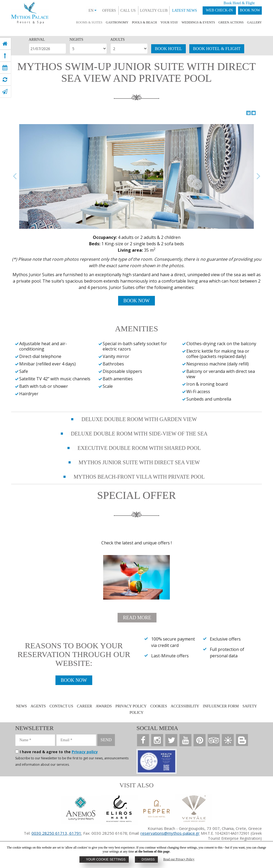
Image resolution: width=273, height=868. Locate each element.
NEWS (20, 706)
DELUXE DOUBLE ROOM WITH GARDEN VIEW (139, 419)
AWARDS (103, 706)
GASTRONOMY (117, 22)
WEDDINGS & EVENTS (198, 22)
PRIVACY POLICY (131, 706)
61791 (75, 833)
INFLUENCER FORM (222, 706)
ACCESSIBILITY (185, 706)
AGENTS (37, 706)
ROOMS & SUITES (89, 22)
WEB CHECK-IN (219, 10)
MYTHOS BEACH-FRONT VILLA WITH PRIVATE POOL (139, 477)
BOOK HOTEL (168, 49)
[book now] (5, 68)
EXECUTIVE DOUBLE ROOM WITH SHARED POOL (139, 448)
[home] (5, 44)
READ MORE (137, 618)
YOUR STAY (169, 22)
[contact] (5, 92)
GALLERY (254, 22)
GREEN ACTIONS (231, 22)
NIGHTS (76, 40)
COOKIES (158, 706)
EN (93, 11)
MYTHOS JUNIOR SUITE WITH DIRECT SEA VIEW (139, 462)
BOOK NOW (250, 10)
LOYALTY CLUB (154, 11)
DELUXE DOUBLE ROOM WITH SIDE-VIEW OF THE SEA (139, 434)
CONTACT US (60, 706)
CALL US (128, 11)
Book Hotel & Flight (239, 3)
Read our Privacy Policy (179, 859)
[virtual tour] (5, 80)
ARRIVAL (37, 40)
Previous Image (15, 176)
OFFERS (109, 11)
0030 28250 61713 (49, 833)
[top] (5, 56)
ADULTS (118, 40)
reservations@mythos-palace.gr (170, 833)
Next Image (258, 176)
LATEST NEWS (184, 11)
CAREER (84, 706)
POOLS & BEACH (144, 22)
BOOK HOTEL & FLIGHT (217, 49)
